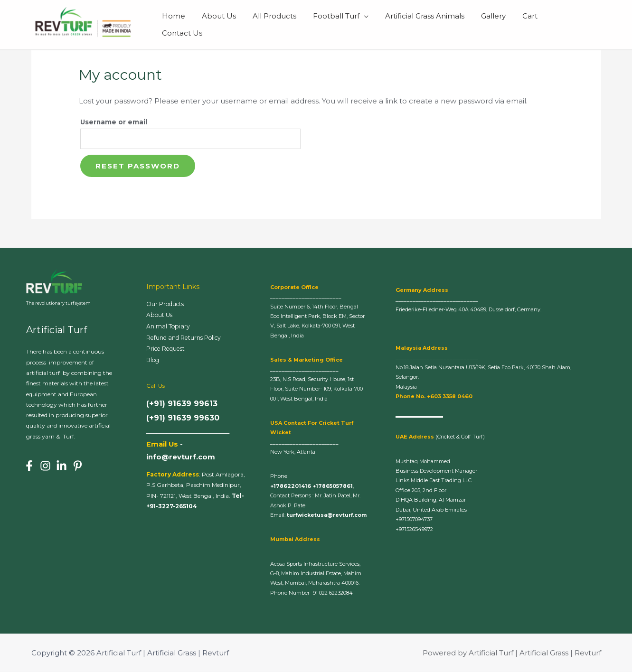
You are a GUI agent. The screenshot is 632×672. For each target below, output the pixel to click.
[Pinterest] (78, 466)
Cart (532, 24)
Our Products (167, 305)
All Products (286, 24)
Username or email (114, 122)
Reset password (138, 166)
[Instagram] (45, 466)
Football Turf (345, 24)
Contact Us (574, 24)
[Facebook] (29, 466)
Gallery (498, 24)
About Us (233, 24)
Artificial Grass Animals (431, 24)
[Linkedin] (61, 466)
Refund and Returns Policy (187, 339)
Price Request (168, 351)
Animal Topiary (169, 327)
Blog (154, 362)
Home (190, 24)
